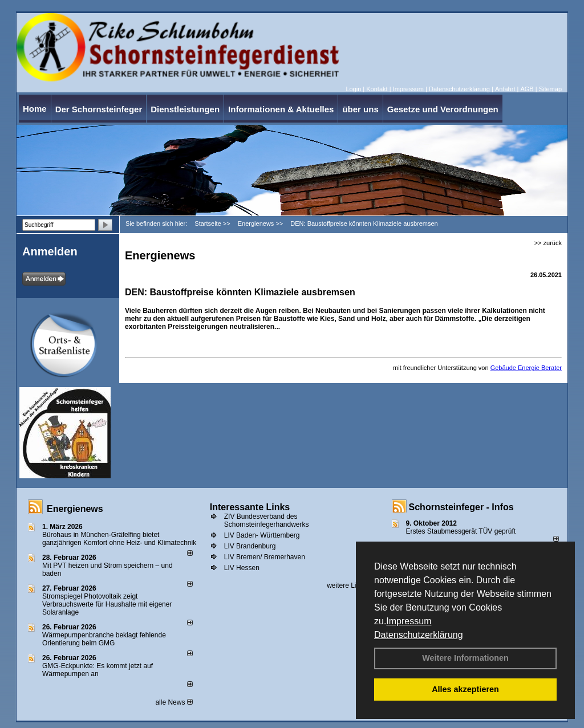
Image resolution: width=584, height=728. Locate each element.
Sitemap (550, 89)
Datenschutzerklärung (419, 635)
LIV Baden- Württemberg (262, 535)
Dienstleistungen (185, 109)
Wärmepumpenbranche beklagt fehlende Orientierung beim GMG (104, 639)
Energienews (75, 509)
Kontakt (377, 89)
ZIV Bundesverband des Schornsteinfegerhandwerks (267, 520)
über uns (360, 109)
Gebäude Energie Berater (526, 368)
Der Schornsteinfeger (99, 109)
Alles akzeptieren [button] (465, 689)
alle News (174, 702)
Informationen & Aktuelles (281, 109)
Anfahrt (505, 89)
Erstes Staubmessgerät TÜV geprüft (461, 531)
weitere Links (350, 585)
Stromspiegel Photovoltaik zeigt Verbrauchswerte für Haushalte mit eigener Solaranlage (107, 604)
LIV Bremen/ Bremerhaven (265, 557)
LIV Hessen (242, 568)
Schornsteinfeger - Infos (461, 507)
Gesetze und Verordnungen (443, 109)
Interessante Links (250, 507)
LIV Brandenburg (250, 546)
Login (353, 89)
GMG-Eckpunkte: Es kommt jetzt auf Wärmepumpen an (98, 670)
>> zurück (548, 243)
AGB (527, 89)
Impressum (409, 621)
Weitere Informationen (465, 658)
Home (35, 109)
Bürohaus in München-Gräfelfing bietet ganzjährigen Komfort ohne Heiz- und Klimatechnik (119, 539)
